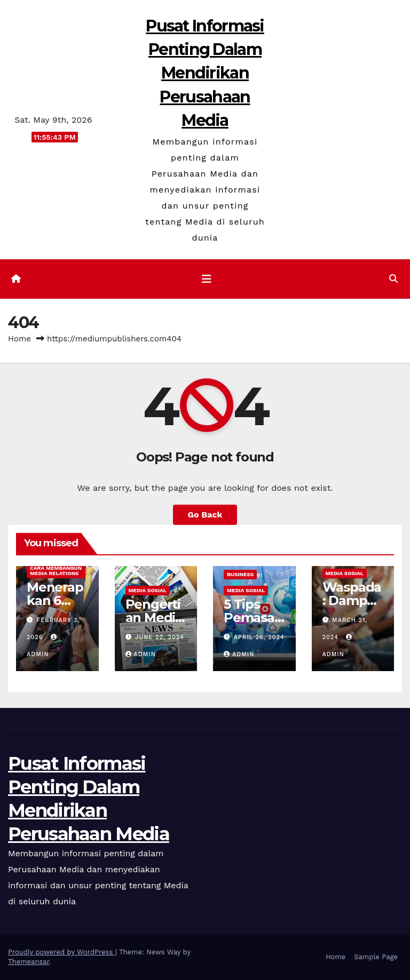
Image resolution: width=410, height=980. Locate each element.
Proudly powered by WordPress (62, 952)
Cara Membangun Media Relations (56, 571)
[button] (393, 279)
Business (240, 574)
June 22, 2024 (160, 637)
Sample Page (376, 957)
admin (141, 654)
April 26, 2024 (259, 637)
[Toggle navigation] (207, 279)
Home (19, 339)
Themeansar (29, 962)
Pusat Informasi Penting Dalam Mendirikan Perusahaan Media (205, 73)
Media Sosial (148, 590)
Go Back (205, 515)
